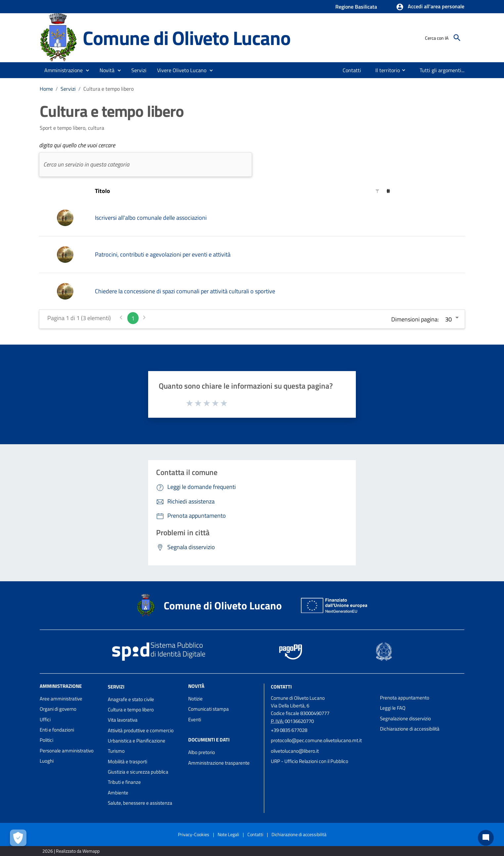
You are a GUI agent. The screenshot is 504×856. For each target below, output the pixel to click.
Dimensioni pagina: (415, 319)
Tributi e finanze (124, 782)
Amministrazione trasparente (219, 763)
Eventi (195, 719)
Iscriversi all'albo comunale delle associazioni (151, 218)
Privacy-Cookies (194, 834)
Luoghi (47, 761)
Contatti (281, 687)
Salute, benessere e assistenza (140, 803)
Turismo (116, 751)
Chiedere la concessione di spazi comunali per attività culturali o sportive (185, 291)
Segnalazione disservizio (405, 718)
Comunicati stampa (209, 709)
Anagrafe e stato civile (131, 699)
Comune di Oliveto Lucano (186, 38)
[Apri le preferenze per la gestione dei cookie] (18, 838)
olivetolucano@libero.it (295, 751)
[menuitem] (352, 70)
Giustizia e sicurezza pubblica (138, 772)
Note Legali (228, 834)
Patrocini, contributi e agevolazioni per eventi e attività (163, 254)
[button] (430, 7)
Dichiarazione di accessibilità (410, 729)
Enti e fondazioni (57, 730)
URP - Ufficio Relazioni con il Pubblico (310, 761)
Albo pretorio (202, 752)
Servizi (68, 89)
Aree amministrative (61, 699)
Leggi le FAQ (393, 708)
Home (46, 89)
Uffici (45, 719)
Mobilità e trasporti (127, 761)
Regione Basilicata (356, 7)
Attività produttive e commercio (141, 730)
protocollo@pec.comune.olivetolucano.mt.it (316, 740)
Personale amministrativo (67, 751)
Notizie (195, 699)
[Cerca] (457, 38)
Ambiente (118, 793)
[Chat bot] (486, 838)
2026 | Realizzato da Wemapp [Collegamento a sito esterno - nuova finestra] (71, 851)
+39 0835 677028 (289, 730)
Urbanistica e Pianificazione (137, 741)
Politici (46, 740)
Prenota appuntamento (405, 698)
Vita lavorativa (123, 720)
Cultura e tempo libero (108, 89)
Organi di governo (58, 709)
